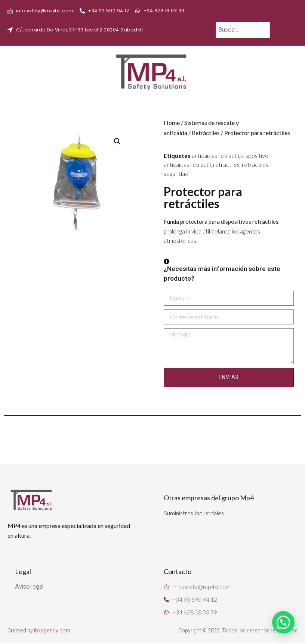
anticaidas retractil (215, 155)
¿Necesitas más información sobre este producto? (222, 271)
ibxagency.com (52, 631)
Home (172, 123)
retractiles (226, 164)
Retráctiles (206, 133)
